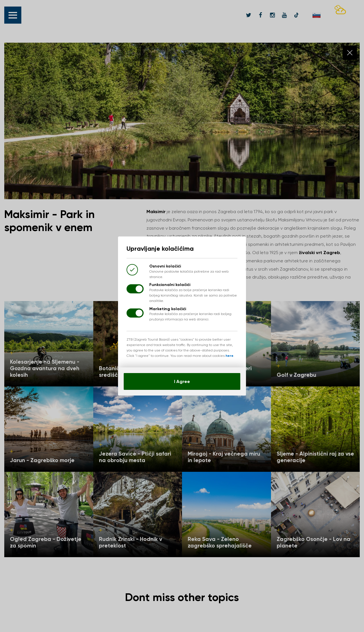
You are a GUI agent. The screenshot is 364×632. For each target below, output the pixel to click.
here (229, 356)
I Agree (182, 381)
